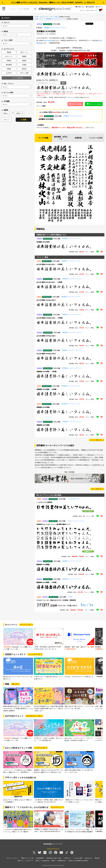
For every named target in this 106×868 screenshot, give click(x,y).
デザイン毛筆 (54, 17)
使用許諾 (78, 138)
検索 (24, 120)
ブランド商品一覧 (96, 489)
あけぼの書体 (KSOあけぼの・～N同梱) (49, 264)
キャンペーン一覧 (25, 625)
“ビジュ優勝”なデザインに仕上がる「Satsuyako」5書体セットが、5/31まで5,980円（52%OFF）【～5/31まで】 (53, 2)
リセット (7, 120)
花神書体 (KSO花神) (46, 119)
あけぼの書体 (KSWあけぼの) (46, 354)
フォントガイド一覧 (34, 654)
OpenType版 (48, 40)
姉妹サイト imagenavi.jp (42, 861)
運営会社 (97, 858)
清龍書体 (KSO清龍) (43, 407)
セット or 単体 (7, 92)
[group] (18, 639)
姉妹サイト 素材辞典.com (59, 861)
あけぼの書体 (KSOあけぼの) (46, 300)
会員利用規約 (40, 858)
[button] (2, 3)
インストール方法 (96, 138)
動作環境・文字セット (61, 138)
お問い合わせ (88, 858)
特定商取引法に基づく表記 (54, 858)
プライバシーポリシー (13, 858)
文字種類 (6, 101)
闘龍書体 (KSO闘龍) (43, 564)
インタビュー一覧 (40, 748)
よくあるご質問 (78, 858)
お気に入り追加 (75, 104)
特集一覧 (14, 684)
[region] (70, 88)
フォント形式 (7, 40)
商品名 (5, 31)
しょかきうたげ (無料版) (44, 502)
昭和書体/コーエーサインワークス (56, 19)
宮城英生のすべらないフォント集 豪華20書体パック (53, 524)
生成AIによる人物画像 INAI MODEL (78, 861)
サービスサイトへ (56, 807)
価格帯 (5, 110)
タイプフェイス (44, 17)
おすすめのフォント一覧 (33, 716)
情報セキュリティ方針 (28, 858)
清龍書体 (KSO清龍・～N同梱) (46, 372)
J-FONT (70, 597)
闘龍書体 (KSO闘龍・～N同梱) (46, 582)
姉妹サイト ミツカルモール (25, 861)
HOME (37, 17)
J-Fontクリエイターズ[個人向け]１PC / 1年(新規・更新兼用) (56, 600)
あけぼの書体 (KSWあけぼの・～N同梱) (49, 318)
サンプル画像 (43, 138)
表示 (63, 83)
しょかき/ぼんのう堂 (73, 499)
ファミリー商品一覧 (96, 440)
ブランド (6, 23)
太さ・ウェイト (8, 84)
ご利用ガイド (67, 858)
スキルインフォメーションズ (76, 521)
